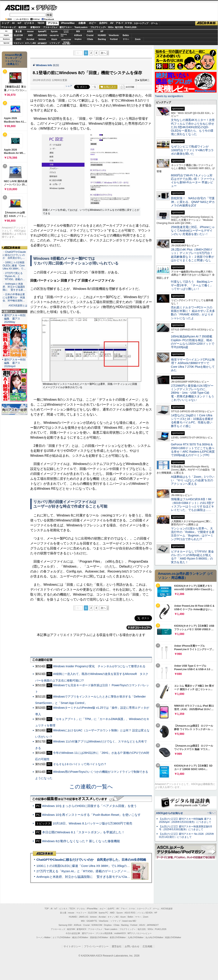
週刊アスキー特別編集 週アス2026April (15, 363)
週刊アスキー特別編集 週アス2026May (15, 319)
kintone (42, 39)
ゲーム (154, 23)
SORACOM (97, 925)
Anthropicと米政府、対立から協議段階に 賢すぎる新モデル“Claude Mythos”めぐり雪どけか (101, 877)
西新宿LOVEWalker (99, 937)
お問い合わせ (132, 946)
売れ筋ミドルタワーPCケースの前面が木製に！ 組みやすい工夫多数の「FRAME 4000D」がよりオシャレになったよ (193, 313)
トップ (5, 23)
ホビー (93, 23)
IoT (20, 23)
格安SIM (22, 27)
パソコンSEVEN (66, 31)
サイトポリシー (72, 946)
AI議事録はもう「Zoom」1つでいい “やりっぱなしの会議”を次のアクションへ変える (193, 480)
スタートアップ (141, 23)
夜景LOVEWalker (118, 937)
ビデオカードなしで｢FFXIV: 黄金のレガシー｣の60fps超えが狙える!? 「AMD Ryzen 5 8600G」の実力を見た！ (192, 557)
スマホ (128, 23)
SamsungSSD (64, 35)
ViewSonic (114, 35)
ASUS (90, 31)
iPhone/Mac (68, 23)
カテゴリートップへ (139, 628)
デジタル (44, 7)
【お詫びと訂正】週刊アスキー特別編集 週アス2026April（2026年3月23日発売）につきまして (185, 820)
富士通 (19, 31)
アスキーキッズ (8, 27)
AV (112, 23)
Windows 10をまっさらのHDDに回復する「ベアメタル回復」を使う (89, 806)
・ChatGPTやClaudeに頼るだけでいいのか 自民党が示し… (14, 255)
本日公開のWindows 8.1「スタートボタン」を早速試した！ (83, 832)
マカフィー (19, 43)
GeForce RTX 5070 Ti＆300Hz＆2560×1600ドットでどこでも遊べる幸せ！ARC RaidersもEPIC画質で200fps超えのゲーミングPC (193, 450)
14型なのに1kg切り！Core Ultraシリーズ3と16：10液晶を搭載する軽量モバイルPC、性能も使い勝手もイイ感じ (192, 421)
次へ (103, 53)
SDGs (111, 27)
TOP (47, 909)
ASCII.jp (17, 8)
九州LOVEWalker (136, 937)
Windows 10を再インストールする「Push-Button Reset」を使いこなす (92, 815)
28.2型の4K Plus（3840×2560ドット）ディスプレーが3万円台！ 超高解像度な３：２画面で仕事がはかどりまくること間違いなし (192, 255)
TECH (41, 23)
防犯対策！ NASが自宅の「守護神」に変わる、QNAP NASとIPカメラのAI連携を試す (193, 202)
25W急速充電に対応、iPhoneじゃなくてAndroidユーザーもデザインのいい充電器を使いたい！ (193, 231)
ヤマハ (126, 39)
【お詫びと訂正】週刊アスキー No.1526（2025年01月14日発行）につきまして (187, 835)
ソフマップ (54, 43)
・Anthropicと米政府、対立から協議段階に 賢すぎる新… (14, 287)
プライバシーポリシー (96, 946)
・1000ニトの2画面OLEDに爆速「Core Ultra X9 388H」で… (14, 266)
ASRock (78, 35)
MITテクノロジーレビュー (140, 933)
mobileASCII (120, 933)
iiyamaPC (42, 31)
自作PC (103, 23)
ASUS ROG (42, 35)
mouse (30, 31)
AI (13, 23)
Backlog (102, 39)
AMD (30, 35)
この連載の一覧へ (91, 787)
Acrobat (30, 39)
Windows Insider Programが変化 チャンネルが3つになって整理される (99, 666)
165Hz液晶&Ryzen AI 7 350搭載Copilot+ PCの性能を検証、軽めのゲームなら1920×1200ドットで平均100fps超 (193, 342)
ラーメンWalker (43, 937)
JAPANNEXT (42, 43)
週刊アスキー (66, 27)
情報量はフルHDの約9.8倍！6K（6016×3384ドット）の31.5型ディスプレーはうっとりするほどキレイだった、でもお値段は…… (192, 505)
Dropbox (78, 39)
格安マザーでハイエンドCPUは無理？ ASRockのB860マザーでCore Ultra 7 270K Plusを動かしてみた (193, 365)
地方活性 (119, 27)
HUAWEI (102, 35)
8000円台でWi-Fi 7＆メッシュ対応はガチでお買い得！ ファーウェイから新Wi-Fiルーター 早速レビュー (193, 181)
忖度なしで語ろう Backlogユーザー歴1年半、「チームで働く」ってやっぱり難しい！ (192, 285)
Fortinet (114, 39)
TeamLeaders (81, 27)
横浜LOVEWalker (80, 937)
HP (102, 31)
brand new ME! (129, 921)
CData (90, 39)
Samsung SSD (65, 925)
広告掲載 (147, 946)
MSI (78, 31)
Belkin (126, 35)
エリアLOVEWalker (61, 937)
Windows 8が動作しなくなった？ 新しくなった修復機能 (81, 841)
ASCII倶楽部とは (18, 306)
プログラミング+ (98, 27)
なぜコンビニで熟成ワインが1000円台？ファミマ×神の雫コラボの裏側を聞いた (192, 150)
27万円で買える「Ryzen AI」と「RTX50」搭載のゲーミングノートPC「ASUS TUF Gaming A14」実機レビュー (114, 871)
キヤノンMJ (30, 43)
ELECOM (18, 35)
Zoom (138, 39)
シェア (69, 86)
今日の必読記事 (73, 933)
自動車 (82, 23)
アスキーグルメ (50, 27)
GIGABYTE (54, 35)
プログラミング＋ (128, 929)
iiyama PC (103, 913)
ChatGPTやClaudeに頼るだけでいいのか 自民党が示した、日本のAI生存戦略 (91, 860)
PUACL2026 (131, 27)
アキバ (119, 23)
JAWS (18, 39)
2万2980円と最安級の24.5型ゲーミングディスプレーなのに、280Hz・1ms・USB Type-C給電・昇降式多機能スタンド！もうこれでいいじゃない (192, 393)
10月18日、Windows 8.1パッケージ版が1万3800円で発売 (92, 823)
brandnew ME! (66, 43)
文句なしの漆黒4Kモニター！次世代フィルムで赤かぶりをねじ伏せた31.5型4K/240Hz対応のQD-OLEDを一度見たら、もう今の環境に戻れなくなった (193, 127)
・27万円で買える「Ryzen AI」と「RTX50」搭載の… (14, 276)
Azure (54, 39)
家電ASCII (35, 27)
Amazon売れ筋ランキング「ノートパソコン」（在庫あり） (14, 60)
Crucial (90, 35)
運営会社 (117, 946)
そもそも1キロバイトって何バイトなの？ (80, 764)
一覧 (94, 87)
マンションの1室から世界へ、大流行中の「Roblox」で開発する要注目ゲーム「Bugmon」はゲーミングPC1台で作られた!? (193, 534)
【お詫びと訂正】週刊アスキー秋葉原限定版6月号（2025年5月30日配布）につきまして (186, 828)
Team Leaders (111, 929)
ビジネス (29, 23)
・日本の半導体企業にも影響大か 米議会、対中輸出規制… (14, 297)
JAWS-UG (83, 917)
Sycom (54, 31)
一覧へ (210, 813)
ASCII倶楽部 (206, 23)
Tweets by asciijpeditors (169, 96)
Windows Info (44, 65)
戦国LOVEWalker (173, 937)
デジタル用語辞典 (104, 933)
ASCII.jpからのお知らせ (169, 813)
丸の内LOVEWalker (154, 937)
